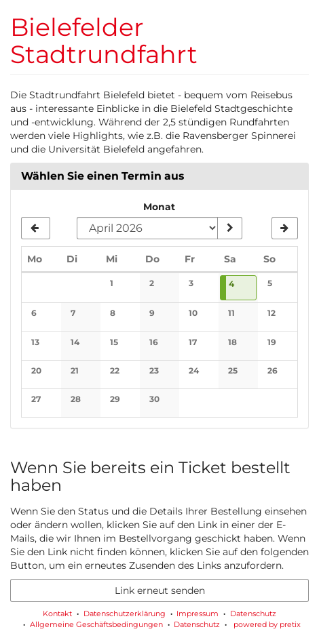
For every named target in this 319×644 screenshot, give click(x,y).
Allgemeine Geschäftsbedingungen (96, 624)
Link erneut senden (160, 590)
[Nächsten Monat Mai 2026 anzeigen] (285, 228)
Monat (159, 207)
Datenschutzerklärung (125, 613)
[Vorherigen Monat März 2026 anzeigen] (36, 228)
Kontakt (57, 613)
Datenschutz (253, 613)
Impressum (198, 613)
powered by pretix (267, 624)
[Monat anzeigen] (229, 228)
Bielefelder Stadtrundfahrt (104, 41)
